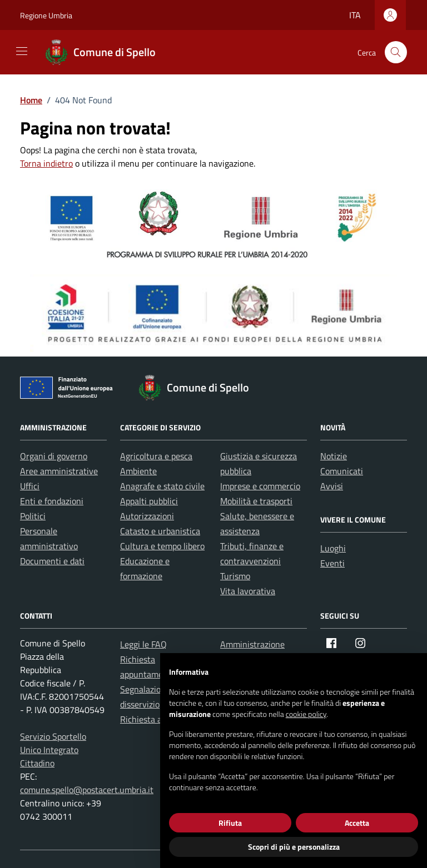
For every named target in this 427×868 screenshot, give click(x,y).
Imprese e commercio (260, 486)
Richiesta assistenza (158, 719)
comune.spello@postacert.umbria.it (87, 790)
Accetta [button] (357, 823)
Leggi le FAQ (143, 644)
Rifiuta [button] (230, 823)
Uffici (30, 486)
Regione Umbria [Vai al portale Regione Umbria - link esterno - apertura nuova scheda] (46, 15)
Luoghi (333, 548)
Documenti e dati (52, 561)
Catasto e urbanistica (160, 531)
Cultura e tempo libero (162, 546)
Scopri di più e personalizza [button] (294, 847)
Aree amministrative (59, 471)
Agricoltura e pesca (156, 456)
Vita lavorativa (248, 591)
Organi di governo (54, 456)
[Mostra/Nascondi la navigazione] (22, 51)
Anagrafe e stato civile (162, 486)
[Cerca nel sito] (396, 52)
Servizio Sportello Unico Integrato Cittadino (53, 750)
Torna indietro (46, 163)
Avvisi (332, 486)
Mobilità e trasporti (256, 501)
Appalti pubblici (149, 501)
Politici (33, 516)
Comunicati (342, 471)
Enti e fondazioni (52, 501)
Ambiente (138, 471)
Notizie (334, 456)
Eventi (332, 563)
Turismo (235, 576)
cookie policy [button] (306, 714)
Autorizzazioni (147, 516)
